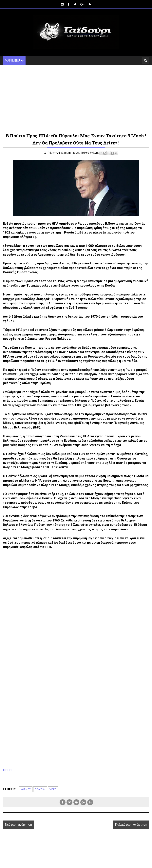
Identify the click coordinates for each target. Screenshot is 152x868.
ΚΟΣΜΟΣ (26, 789)
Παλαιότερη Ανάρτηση (131, 825)
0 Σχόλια (93, 153)
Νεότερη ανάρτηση (18, 825)
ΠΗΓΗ (7, 770)
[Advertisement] (76, 99)
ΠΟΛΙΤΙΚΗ (40, 789)
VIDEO (53, 789)
